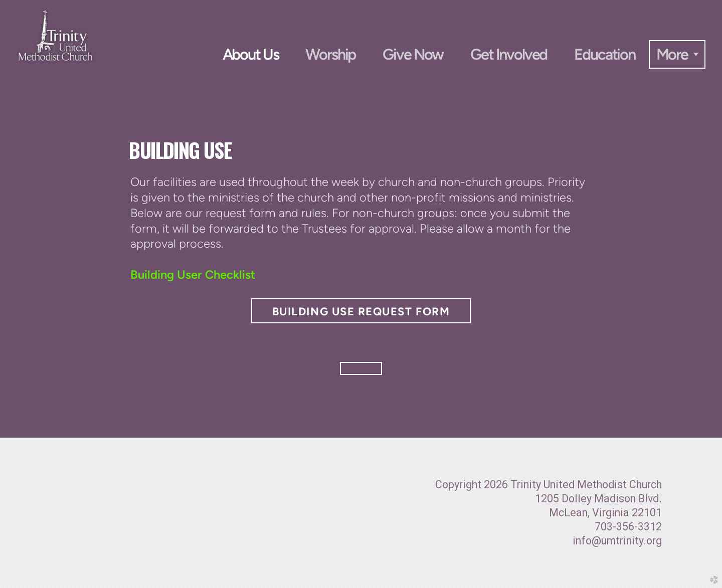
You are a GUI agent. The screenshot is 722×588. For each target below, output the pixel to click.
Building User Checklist (193, 274)
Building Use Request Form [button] (361, 311)
